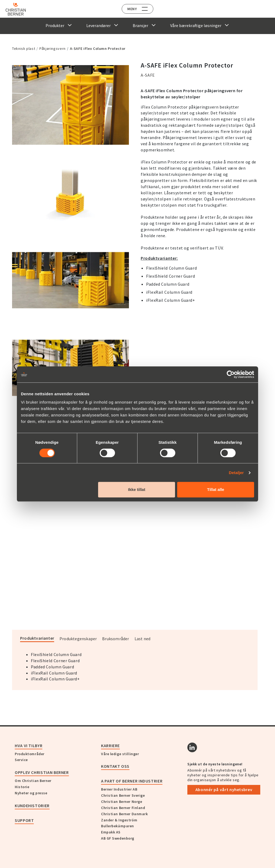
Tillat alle (215, 489)
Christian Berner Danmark (124, 814)
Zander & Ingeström (119, 820)
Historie (22, 787)
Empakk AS (111, 832)
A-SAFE (148, 75)
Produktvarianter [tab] (37, 638)
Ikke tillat (137, 489)
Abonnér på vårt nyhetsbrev (224, 789)
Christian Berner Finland (123, 808)
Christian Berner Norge (122, 802)
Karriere (110, 746)
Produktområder (30, 754)
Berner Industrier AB (119, 789)
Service (21, 760)
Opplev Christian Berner (42, 772)
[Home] (19, 9)
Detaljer (236, 473)
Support (24, 820)
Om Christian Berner (33, 781)
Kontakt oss (115, 766)
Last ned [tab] (143, 639)
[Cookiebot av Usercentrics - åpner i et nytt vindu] (231, 374)
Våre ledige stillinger (120, 754)
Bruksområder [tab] (116, 639)
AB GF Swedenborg (118, 838)
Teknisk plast (24, 49)
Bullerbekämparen (118, 826)
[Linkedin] (192, 747)
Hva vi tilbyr (29, 746)
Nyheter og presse (31, 793)
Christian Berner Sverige (123, 795)
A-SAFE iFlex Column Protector (98, 49)
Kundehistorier (32, 806)
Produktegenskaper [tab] (78, 639)
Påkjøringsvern (53, 49)
